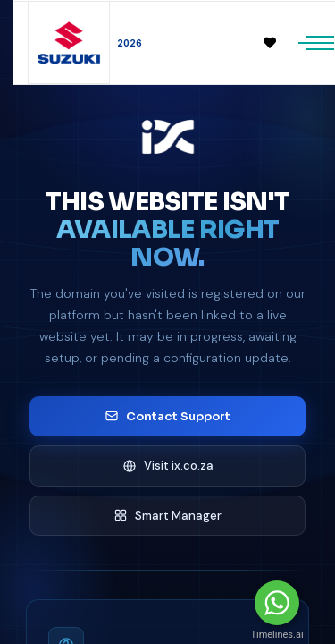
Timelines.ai (276, 635)
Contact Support (167, 416)
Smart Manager (167, 516)
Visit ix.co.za (168, 466)
